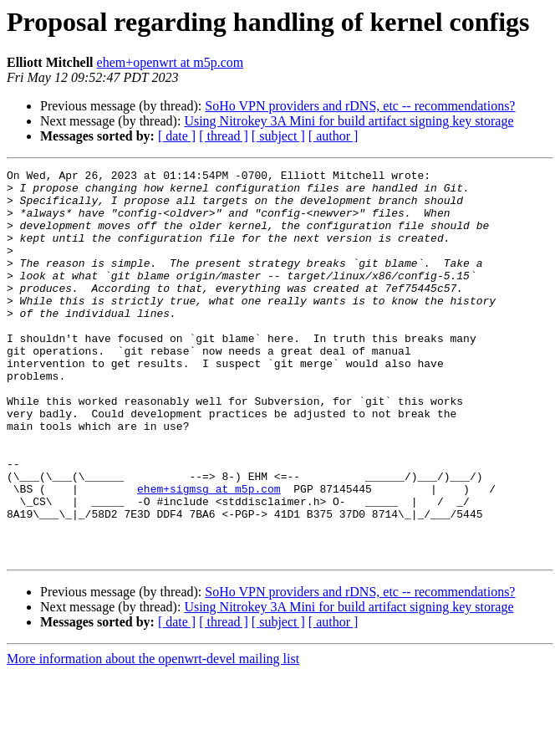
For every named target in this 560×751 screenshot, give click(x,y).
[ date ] (177, 136)
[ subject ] (278, 136)
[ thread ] (224, 136)
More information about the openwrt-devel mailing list (153, 736)
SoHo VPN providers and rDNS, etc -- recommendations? (360, 106)
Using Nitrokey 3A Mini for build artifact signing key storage (349, 121)
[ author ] (333, 136)
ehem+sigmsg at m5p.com (209, 554)
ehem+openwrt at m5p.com (171, 62)
